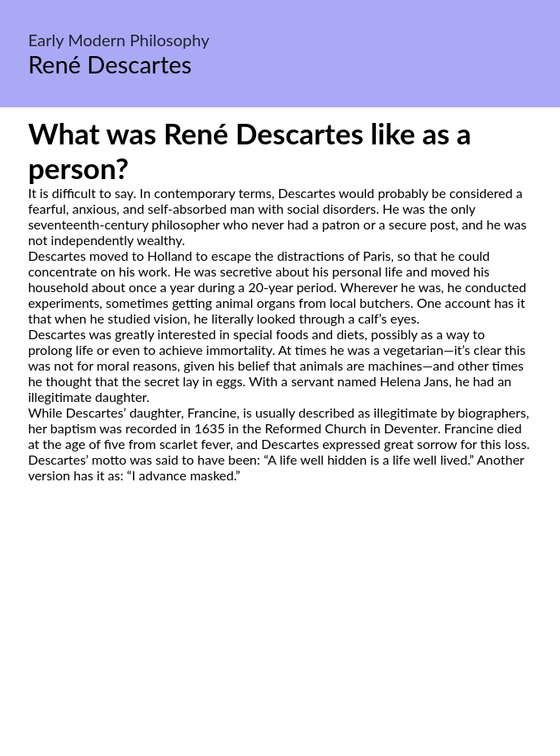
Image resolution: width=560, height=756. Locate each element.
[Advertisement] (280, 638)
